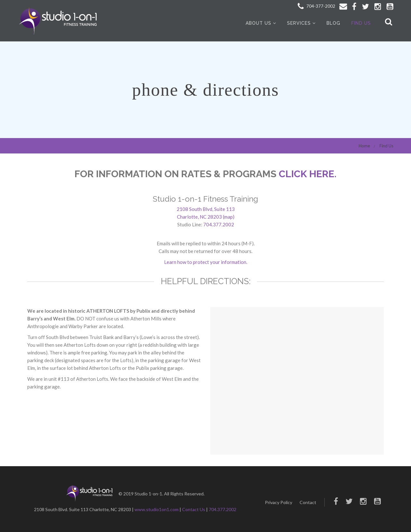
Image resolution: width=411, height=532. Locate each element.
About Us (258, 23)
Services (299, 23)
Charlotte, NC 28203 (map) (206, 217)
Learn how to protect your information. (206, 262)
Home (364, 146)
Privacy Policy (279, 502)
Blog (333, 23)
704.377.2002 (219, 224)
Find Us (361, 23)
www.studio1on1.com (157, 509)
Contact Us (194, 509)
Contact (308, 502)
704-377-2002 (316, 6)
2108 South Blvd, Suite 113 (206, 209)
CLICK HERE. (308, 174)
